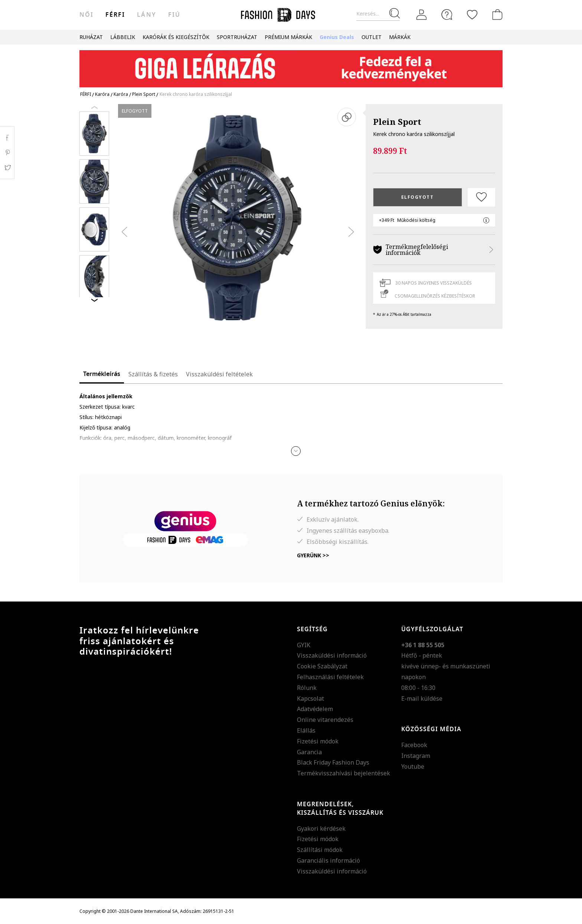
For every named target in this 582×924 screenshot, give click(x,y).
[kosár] (496, 14)
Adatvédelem (315, 709)
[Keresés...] (378, 14)
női (86, 15)
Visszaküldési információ (332, 655)
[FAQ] (447, 14)
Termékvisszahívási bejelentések (344, 773)
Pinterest (7, 153)
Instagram (416, 756)
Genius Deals (337, 37)
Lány (146, 15)
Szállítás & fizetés (153, 374)
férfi (115, 15)
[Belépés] (422, 15)
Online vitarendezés (325, 720)
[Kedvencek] (472, 14)
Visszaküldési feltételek (219, 374)
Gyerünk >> (313, 555)
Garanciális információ (328, 860)
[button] (296, 451)
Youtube (413, 766)
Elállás (306, 730)
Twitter (7, 168)
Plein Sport (397, 121)
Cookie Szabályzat (322, 666)
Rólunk (307, 688)
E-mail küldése (422, 698)
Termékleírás (102, 374)
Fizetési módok (318, 741)
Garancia (309, 752)
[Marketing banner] (291, 65)
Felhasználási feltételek (330, 677)
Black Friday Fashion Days (333, 762)
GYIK (304, 645)
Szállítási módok (320, 850)
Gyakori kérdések (321, 829)
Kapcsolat (310, 698)
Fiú (174, 15)
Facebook (414, 745)
